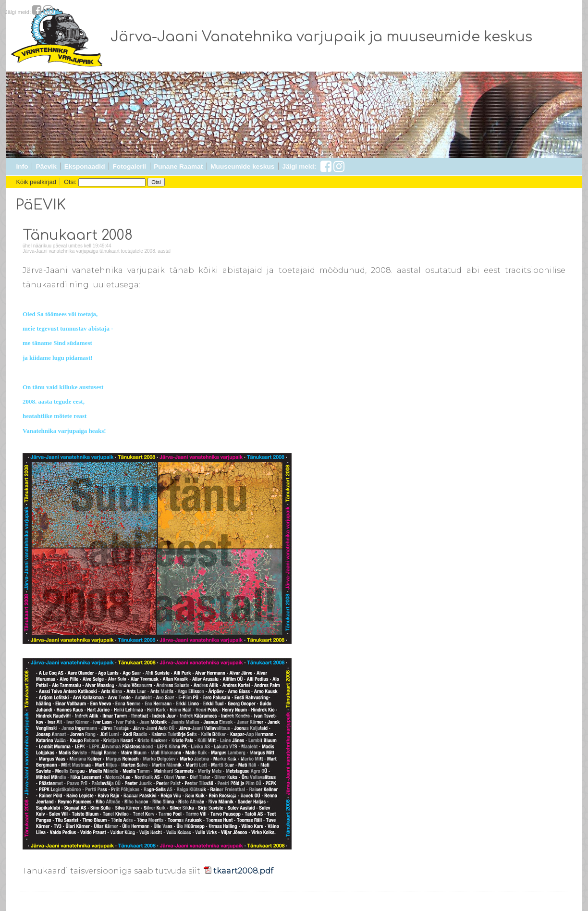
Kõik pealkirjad (36, 182)
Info (22, 166)
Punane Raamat (178, 166)
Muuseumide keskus (242, 166)
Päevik (46, 166)
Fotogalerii (129, 166)
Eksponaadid (85, 166)
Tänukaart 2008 (78, 235)
